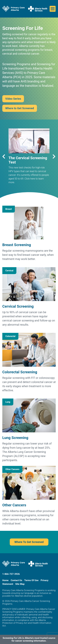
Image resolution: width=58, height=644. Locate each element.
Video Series (13, 99)
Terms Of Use (31, 580)
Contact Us (16, 580)
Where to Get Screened (20, 108)
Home (5, 580)
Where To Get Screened (29, 542)
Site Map (20, 584)
